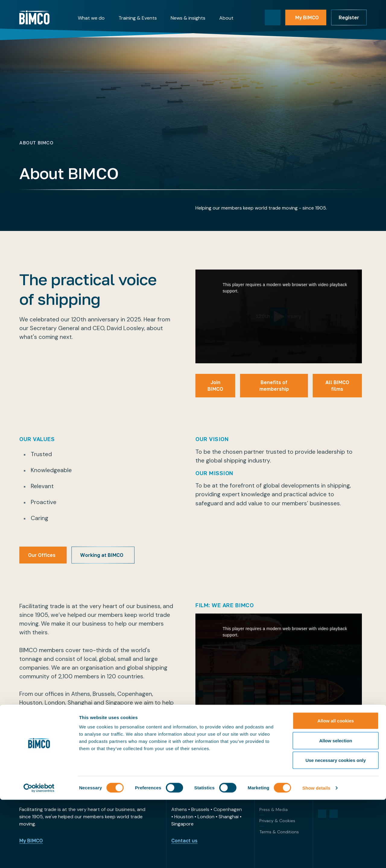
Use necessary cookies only (336, 828)
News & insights (188, 18)
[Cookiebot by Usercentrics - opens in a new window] (39, 856)
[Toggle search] (273, 17)
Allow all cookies (336, 789)
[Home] (34, 17)
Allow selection (335, 809)
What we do (91, 18)
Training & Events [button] (138, 18)
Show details (316, 856)
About (226, 18)
